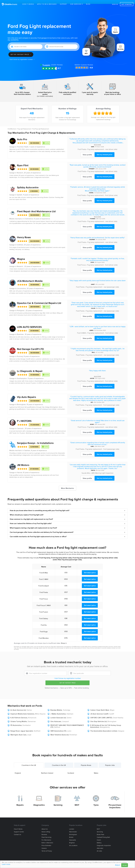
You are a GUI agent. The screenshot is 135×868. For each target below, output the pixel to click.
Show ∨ (64, 639)
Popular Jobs (110, 761)
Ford (79, 145)
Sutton (69, 714)
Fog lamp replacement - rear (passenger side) (102, 283)
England (18, 769)
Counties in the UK (59, 761)
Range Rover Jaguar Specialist (22, 727)
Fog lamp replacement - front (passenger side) (102, 401)
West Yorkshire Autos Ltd (59, 731)
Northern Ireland (47, 769)
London (72, 825)
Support (63, 4)
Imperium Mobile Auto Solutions (22, 710)
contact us (114, 644)
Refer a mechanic (47, 839)
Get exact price (90, 569)
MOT (77, 801)
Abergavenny (105, 723)
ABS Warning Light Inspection (102, 469)
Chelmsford (29, 215)
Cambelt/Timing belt (103, 833)
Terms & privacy (47, 847)
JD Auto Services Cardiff (99, 710)
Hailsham (70, 710)
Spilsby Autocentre (28, 183)
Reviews (57, 61)
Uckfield (20, 241)
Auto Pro (22, 135)
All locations (73, 842)
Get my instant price (105, 151)
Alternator (100, 844)
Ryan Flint (23, 161)
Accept (125, 865)
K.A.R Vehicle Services (19, 714)
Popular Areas (86, 761)
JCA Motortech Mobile (30, 277)
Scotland (71, 769)
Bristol (71, 833)
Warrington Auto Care (18, 731)
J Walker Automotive (58, 710)
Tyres (96, 801)
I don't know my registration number (68, 674)
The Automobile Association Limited (104, 727)
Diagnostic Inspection (104, 842)
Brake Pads (101, 831)
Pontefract (73, 731)
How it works (18, 825)
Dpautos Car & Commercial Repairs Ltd (39, 299)
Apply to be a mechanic (47, 4)
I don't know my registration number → (22, 56)
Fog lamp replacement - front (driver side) (102, 191)
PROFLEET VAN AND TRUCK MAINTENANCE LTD (67, 722)
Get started (127, 4)
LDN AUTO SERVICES (29, 323)
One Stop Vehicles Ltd (98, 717)
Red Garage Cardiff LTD (30, 345)
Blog (88, 4)
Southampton (22, 374)
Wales (96, 769)
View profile (87, 151)
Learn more (6, 864)
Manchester (73, 828)
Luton (69, 727)
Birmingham (21, 401)
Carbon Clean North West (100, 706)
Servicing (58, 801)
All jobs (99, 847)
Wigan (112, 706)
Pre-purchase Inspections (115, 802)
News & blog (46, 828)
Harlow (29, 706)
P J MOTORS (24, 417)
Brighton (72, 839)
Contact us (18, 831)
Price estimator (46, 842)
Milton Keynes (40, 710)
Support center (19, 828)
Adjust (117, 865)
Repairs (20, 801)
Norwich (20, 169)
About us (45, 825)
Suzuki (84, 469)
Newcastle (73, 836)
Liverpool (65, 717)
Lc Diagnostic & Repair (30, 367)
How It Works (28, 4)
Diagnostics (39, 801)
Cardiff (112, 710)
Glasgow (121, 727)
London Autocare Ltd (58, 714)
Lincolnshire (21, 284)
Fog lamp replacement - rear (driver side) (102, 145)
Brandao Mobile (56, 706)
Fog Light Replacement (24, 125)
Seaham (27, 446)
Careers (44, 844)
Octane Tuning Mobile (19, 717)
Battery (99, 839)
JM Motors (23, 461)
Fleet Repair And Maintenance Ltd (36, 207)
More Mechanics (67, 484)
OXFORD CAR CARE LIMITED (101, 714)
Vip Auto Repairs (26, 393)
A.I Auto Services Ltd (18, 706)
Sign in (115, 4)
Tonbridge (67, 706)
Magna (21, 255)
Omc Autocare (56, 717)
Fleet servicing (46, 833)
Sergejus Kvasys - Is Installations (35, 439)
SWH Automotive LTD (58, 727)
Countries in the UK (29, 761)
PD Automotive (16, 721)
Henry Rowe (24, 233)
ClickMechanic (12, 125)
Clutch (99, 836)
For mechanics (46, 836)
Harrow (19, 469)
